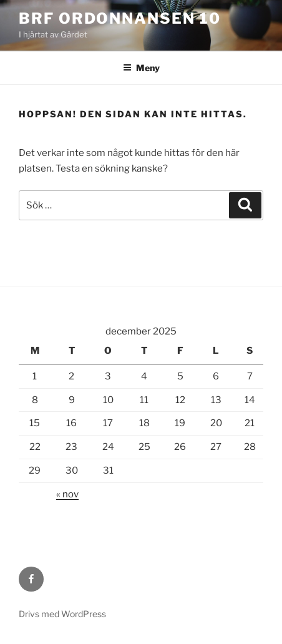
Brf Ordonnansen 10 (120, 18)
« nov (67, 494)
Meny (141, 68)
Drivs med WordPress (62, 614)
